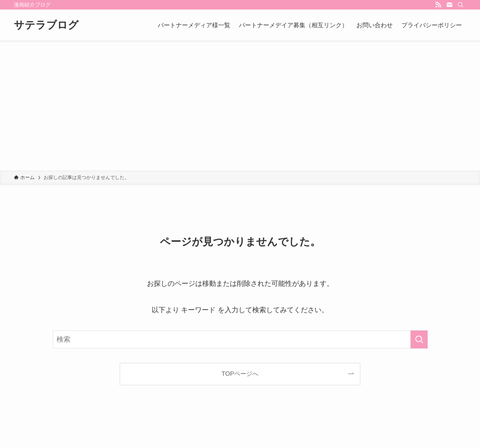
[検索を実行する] (419, 339)
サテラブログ (46, 25)
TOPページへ (240, 374)
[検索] (461, 5)
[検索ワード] (240, 339)
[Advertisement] (240, 106)
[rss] (438, 5)
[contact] (449, 5)
